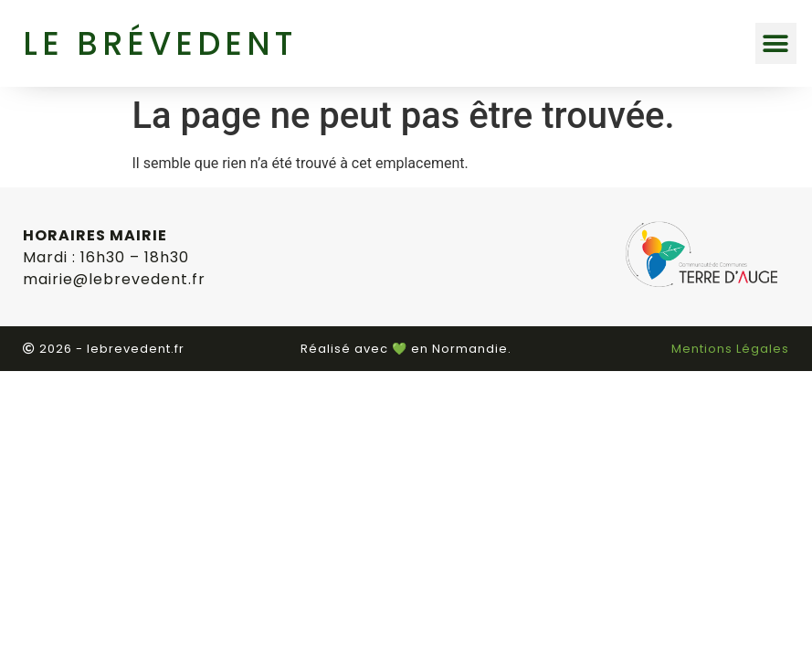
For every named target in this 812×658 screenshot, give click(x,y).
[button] (776, 43)
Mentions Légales (730, 349)
